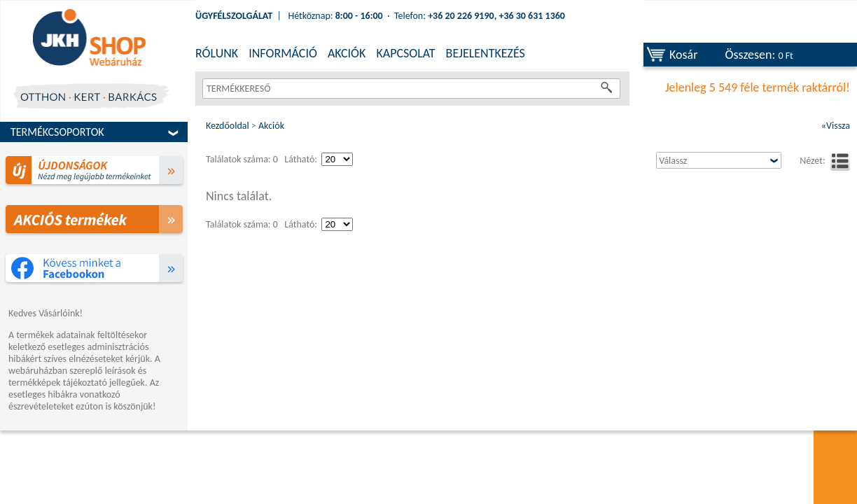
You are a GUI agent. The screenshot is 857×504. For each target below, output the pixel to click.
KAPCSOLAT (405, 53)
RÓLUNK (217, 53)
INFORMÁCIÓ (283, 53)
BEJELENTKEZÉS (486, 53)
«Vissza (836, 126)
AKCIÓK (347, 53)
